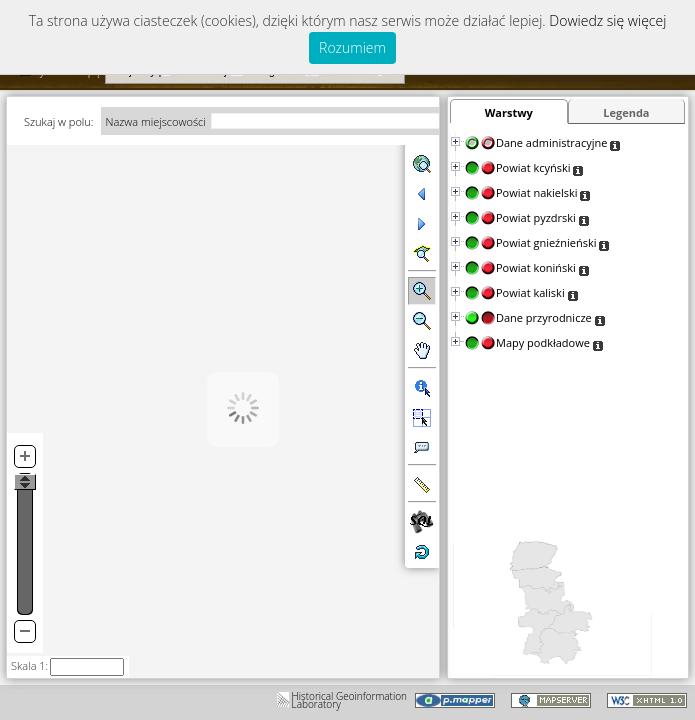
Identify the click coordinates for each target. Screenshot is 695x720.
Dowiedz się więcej (607, 20)
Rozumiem (352, 47)
